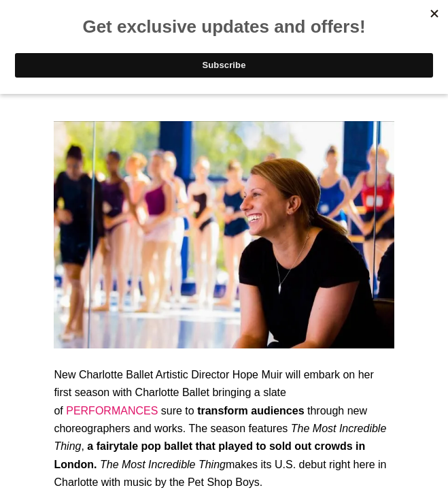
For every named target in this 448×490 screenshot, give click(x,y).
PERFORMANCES (112, 411)
